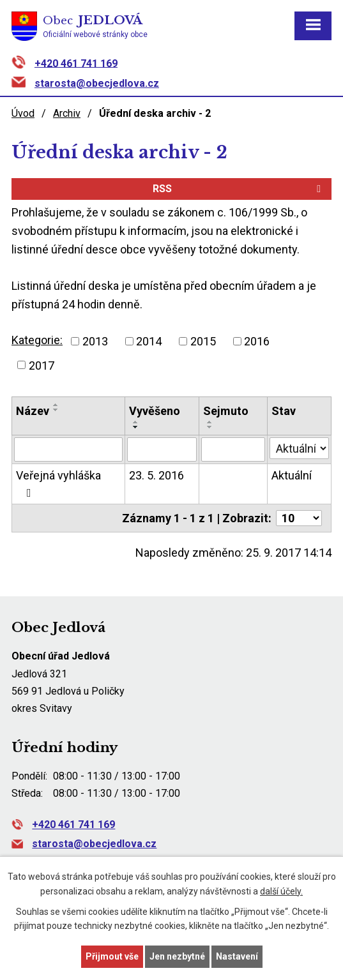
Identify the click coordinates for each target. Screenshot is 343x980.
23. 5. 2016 (156, 475)
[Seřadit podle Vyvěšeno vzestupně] (136, 422)
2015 (203, 341)
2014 (149, 341)
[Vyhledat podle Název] (68, 449)
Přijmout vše (112, 956)
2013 (95, 341)
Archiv (67, 113)
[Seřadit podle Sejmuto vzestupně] (210, 422)
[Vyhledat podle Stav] (299, 448)
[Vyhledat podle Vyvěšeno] (162, 449)
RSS (239, 189)
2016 (257, 341)
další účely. (281, 891)
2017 (42, 365)
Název (33, 411)
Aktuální (292, 475)
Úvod (23, 113)
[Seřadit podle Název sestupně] (56, 410)
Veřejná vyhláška (58, 484)
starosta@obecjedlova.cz (97, 83)
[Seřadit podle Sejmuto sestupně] (210, 427)
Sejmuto (226, 411)
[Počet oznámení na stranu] (299, 518)
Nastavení (237, 956)
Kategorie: (37, 340)
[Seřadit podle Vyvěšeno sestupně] (136, 427)
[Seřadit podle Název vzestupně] (56, 405)
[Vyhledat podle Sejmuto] (233, 449)
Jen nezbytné (177, 956)
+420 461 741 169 (76, 63)
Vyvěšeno (155, 411)
